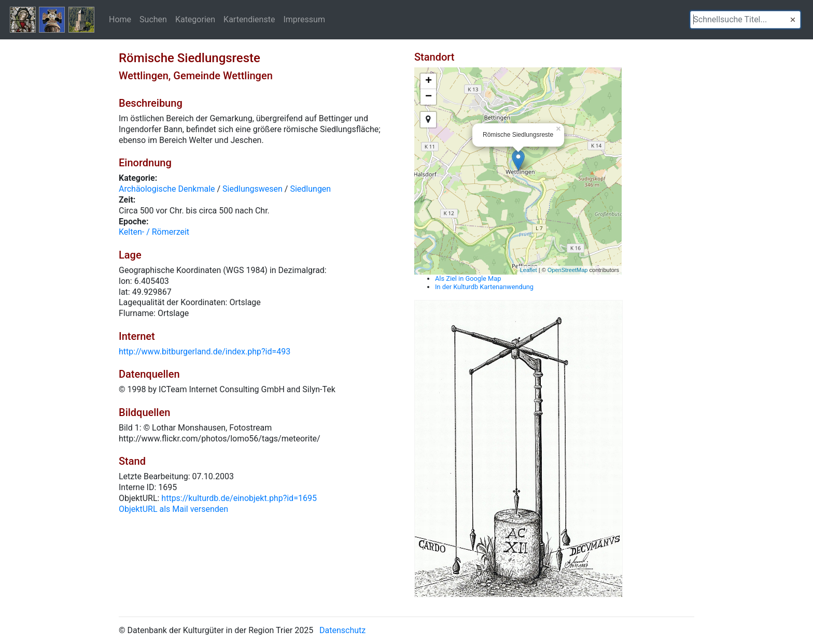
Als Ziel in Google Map (468, 278)
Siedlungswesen (253, 189)
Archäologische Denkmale (167, 189)
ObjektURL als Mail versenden (173, 509)
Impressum (304, 19)
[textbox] (745, 20)
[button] (793, 20)
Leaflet (529, 270)
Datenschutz (342, 630)
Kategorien (195, 19)
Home (120, 19)
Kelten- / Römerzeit (154, 232)
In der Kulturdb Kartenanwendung (484, 287)
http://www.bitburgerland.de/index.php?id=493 (205, 352)
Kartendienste (249, 19)
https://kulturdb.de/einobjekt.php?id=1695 (239, 498)
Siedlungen (310, 189)
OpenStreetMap (568, 270)
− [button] (429, 97)
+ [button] (429, 81)
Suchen (153, 19)
